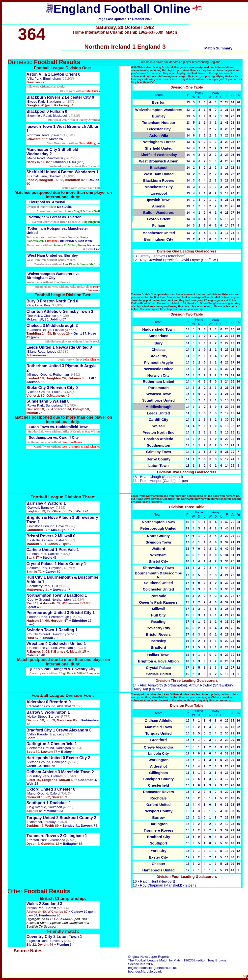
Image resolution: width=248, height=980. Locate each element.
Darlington (158, 824)
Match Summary (218, 48)
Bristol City (158, 561)
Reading (158, 622)
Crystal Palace (158, 668)
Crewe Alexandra (159, 747)
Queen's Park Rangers (158, 602)
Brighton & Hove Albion (158, 661)
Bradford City (159, 837)
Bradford (158, 647)
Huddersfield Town (158, 329)
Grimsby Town (158, 452)
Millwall (158, 609)
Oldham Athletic (159, 721)
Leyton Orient (159, 219)
